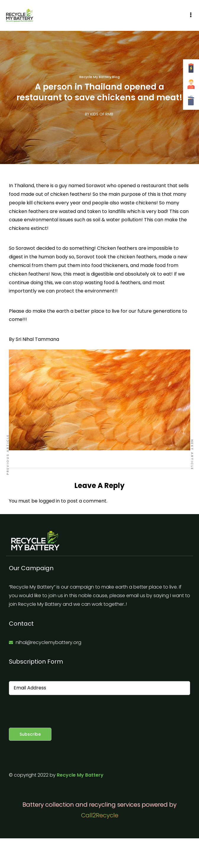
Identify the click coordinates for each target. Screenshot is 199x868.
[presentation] (54, 711)
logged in (49, 501)
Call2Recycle (100, 815)
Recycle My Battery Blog (99, 77)
